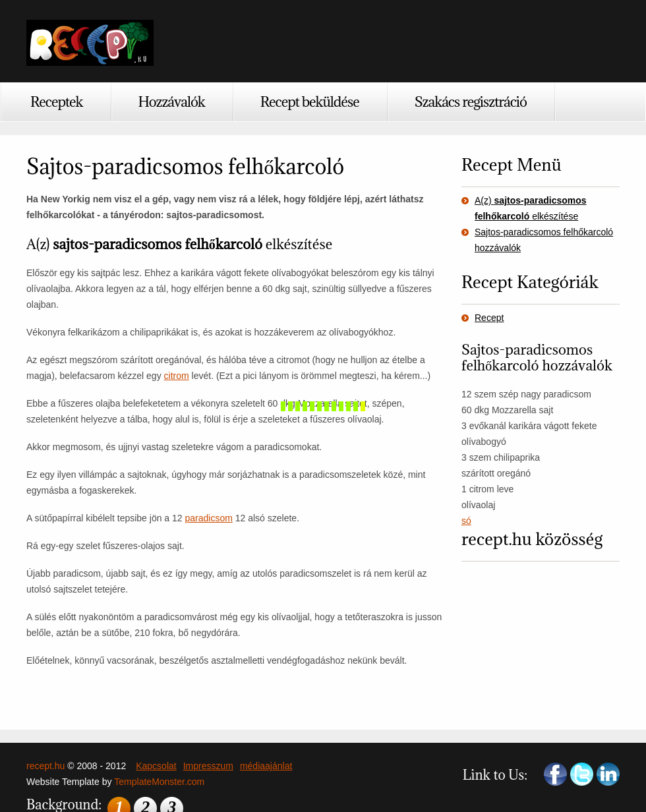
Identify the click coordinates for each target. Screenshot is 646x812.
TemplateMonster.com (159, 782)
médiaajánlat (266, 766)
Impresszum (208, 766)
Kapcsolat (156, 766)
